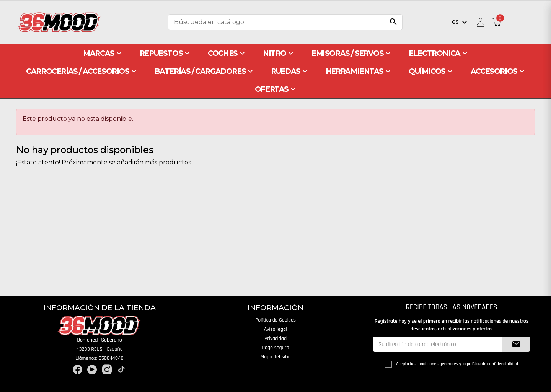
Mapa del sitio (275, 357)
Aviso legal (276, 329)
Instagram (107, 370)
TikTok (121, 370)
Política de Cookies (275, 320)
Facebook (77, 370)
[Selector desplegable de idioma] (461, 22)
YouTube (92, 370)
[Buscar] (285, 22)
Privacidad (275, 338)
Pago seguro (276, 348)
